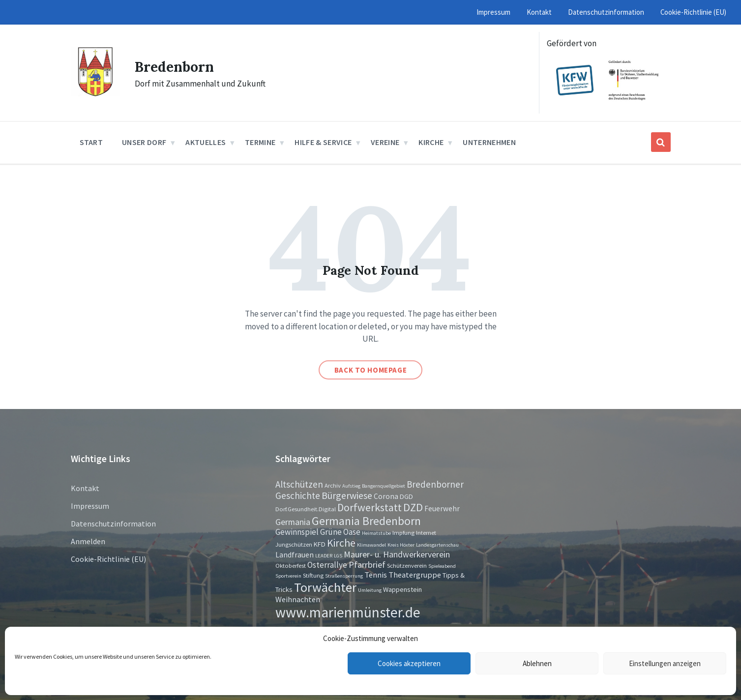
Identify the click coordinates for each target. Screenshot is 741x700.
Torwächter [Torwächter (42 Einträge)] (325, 587)
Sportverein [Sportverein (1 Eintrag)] (288, 576)
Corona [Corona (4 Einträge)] (386, 496)
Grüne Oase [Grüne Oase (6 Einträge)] (340, 532)
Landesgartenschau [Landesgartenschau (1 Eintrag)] (437, 545)
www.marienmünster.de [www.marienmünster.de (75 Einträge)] (348, 612)
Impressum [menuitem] (493, 12)
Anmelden (88, 541)
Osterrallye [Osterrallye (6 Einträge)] (327, 565)
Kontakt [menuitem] (539, 12)
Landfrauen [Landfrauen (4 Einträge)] (295, 555)
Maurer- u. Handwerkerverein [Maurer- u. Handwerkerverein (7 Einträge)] (397, 554)
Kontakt (85, 488)
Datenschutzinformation (113, 524)
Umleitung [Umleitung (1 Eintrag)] (370, 590)
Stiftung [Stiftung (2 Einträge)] (313, 575)
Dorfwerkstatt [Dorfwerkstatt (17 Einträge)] (370, 507)
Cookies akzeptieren (409, 663)
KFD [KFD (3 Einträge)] (320, 544)
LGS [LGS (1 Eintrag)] (338, 556)
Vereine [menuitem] (385, 142)
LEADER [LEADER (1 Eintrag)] (324, 556)
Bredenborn (177, 66)
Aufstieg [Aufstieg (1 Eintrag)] (351, 486)
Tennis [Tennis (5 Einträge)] (376, 575)
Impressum (90, 506)
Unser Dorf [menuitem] (144, 142)
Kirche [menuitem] (431, 142)
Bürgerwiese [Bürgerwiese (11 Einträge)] (347, 495)
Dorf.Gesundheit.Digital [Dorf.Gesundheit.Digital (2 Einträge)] (306, 509)
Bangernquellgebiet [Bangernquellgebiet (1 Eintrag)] (384, 486)
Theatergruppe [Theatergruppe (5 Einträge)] (415, 575)
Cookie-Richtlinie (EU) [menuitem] (693, 12)
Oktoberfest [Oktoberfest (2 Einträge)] (291, 565)
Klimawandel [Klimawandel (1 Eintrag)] (371, 545)
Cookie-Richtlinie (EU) (108, 559)
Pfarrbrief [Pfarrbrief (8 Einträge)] (367, 565)
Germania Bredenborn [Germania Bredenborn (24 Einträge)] (366, 521)
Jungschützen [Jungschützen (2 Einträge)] (294, 544)
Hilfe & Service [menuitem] (323, 142)
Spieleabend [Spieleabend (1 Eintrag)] (442, 566)
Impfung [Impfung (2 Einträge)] (403, 532)
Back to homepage (371, 370)
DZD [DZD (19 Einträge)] (413, 507)
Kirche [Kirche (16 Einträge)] (341, 543)
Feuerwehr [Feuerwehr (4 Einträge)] (442, 509)
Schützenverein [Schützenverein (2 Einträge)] (407, 565)
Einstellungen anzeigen (665, 663)
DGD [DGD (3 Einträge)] (406, 496)
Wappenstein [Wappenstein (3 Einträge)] (402, 589)
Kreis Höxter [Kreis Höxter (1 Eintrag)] (401, 545)
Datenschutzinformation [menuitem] (606, 12)
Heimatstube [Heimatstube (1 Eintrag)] (376, 533)
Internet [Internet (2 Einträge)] (426, 532)
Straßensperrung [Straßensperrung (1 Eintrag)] (344, 576)
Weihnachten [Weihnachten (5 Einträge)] (298, 599)
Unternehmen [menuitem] (489, 142)
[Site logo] (95, 93)
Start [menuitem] (91, 142)
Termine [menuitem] (260, 142)
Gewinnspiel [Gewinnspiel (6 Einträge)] (297, 532)
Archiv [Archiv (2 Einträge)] (333, 485)
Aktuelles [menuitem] (206, 142)
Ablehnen (537, 663)
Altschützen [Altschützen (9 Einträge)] (299, 484)
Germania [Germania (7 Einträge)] (293, 522)
